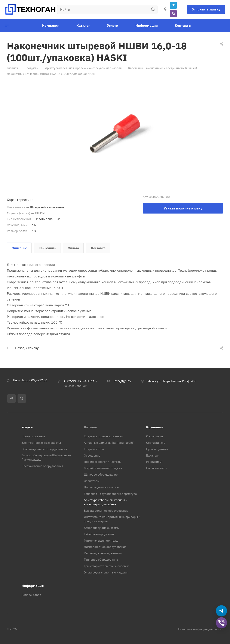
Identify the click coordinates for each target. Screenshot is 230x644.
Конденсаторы (94, 449)
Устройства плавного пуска (103, 468)
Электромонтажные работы (41, 443)
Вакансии (153, 455)
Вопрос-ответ (31, 595)
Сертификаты (156, 443)
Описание (19, 248)
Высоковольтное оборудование (106, 511)
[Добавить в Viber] (222, 623)
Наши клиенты (156, 468)
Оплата (73, 248)
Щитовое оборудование (101, 475)
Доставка (98, 248)
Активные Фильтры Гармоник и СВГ (109, 443)
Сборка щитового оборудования (44, 449)
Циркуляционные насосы (101, 487)
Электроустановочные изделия (106, 572)
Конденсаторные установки (103, 436)
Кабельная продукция (99, 534)
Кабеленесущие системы (102, 528)
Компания (155, 427)
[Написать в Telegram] (222, 611)
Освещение (92, 455)
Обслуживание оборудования (42, 466)
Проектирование (33, 436)
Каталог (91, 427)
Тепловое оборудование (101, 560)
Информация (33, 586)
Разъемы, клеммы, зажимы (103, 553)
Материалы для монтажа (101, 541)
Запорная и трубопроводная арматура (110, 494)
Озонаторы (92, 481)
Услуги (27, 427)
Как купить (47, 248)
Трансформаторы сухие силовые (107, 566)
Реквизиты (154, 462)
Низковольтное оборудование (105, 547)
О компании (154, 436)
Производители (157, 449)
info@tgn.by (122, 381)
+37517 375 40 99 (79, 381)
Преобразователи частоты (103, 462)
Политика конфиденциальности (201, 629)
